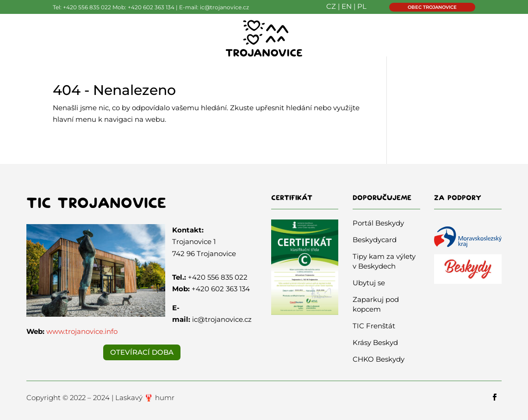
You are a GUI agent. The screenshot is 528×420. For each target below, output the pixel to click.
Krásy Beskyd (375, 342)
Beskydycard (375, 240)
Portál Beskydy (378, 223)
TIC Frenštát (374, 326)
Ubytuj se (369, 283)
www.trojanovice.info (82, 331)
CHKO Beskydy (379, 359)
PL (362, 6)
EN (347, 6)
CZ (331, 6)
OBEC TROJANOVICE (432, 7)
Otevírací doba (142, 352)
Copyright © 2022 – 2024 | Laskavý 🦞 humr (100, 398)
